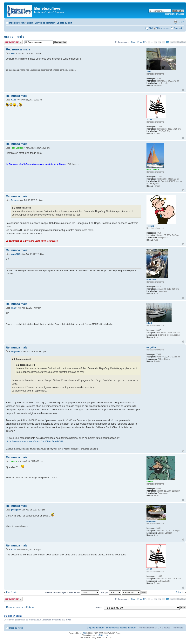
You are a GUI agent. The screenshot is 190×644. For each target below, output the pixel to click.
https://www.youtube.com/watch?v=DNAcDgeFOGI (34, 441)
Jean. (13, 54)
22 (184, 42)
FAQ (151, 28)
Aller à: (99, 607)
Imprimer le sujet (175, 22)
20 (176, 42)
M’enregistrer (163, 28)
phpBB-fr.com (102, 635)
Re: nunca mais (18, 49)
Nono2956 (15, 254)
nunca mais (14, 37)
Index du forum (17, 23)
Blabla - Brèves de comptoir (41, 23)
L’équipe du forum (95, 628)
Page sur (138, 42)
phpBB (83, 633)
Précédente (12, 592)
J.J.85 (13, 100)
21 (180, 42)
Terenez (14, 200)
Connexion (179, 28)
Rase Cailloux (17, 148)
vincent (14, 461)
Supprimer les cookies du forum (121, 628)
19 (172, 42)
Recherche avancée (175, 14)
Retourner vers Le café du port (21, 607)
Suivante (180, 592)
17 (164, 42)
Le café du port (64, 23)
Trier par (111, 592)
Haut (183, 90)
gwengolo (15, 510)
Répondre (13, 42)
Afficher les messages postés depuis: (72, 592)
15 (156, 42)
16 (160, 42)
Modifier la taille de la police (181, 22)
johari (13, 308)
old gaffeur (16, 351)
